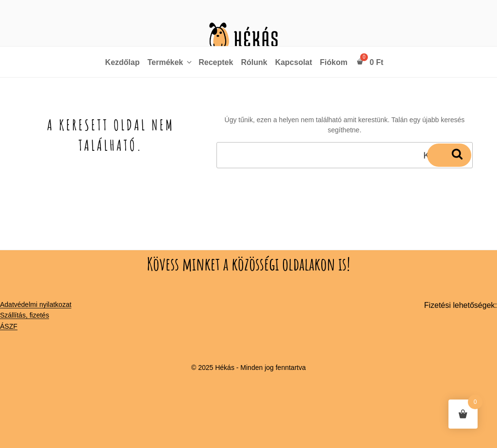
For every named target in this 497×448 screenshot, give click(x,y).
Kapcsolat (294, 62)
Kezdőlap (123, 62)
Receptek (216, 62)
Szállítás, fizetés (25, 315)
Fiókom (334, 62)
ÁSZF (9, 326)
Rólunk (254, 62)
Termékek (171, 62)
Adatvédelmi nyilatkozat (36, 304)
